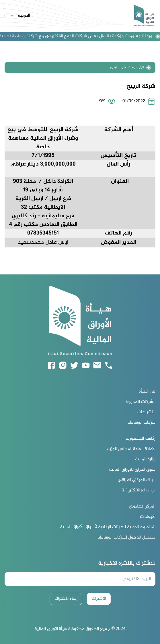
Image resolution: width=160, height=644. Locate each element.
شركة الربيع (118, 67)
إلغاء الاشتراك (66, 599)
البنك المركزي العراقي (137, 480)
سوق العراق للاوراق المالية (132, 470)
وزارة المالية (145, 460)
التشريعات (146, 412)
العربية (19, 16)
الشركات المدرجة (140, 402)
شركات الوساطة (141, 423)
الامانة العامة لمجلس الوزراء (131, 449)
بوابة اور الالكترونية (138, 491)
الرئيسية (142, 67)
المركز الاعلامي (142, 507)
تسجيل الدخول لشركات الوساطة (126, 538)
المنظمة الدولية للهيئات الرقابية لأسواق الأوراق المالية (108, 527)
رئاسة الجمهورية (140, 439)
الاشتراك (99, 599)
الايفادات (148, 517)
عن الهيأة (147, 392)
